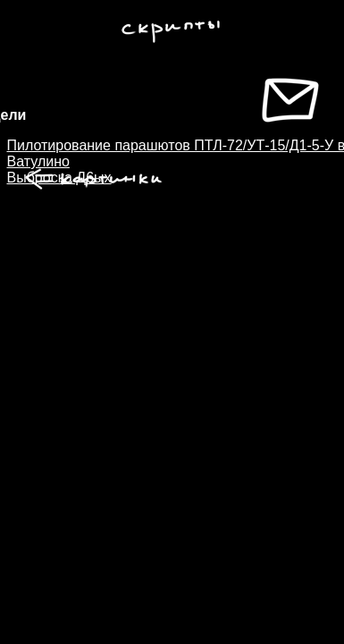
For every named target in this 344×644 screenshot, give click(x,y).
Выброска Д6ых (59, 178)
